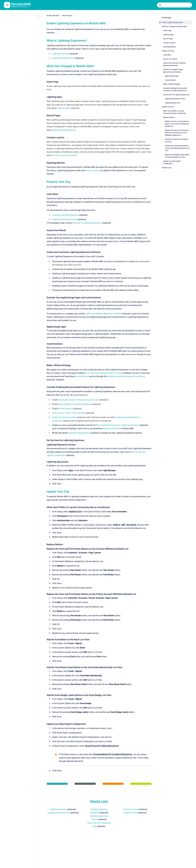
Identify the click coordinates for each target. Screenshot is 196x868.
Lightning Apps (64, 108)
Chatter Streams (66, 409)
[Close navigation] (38, 16)
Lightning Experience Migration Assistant (103, 314)
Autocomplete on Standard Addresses (75, 404)
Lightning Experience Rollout (65, 219)
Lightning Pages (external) (64, 130)
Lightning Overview (61, 54)
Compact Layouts (131, 809)
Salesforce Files (131, 813)
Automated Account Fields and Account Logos (79, 400)
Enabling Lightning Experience (65, 215)
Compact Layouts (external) (64, 155)
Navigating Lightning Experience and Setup (126, 376)
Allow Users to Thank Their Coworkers (69, 413)
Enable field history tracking (64, 417)
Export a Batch (92, 170)
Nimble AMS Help (53, 16)
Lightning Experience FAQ (63, 58)
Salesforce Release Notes (79, 433)
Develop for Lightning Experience (87, 223)
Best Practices (67, 16)
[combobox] (174, 5)
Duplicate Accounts (112, 429)
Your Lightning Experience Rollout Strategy (104, 373)
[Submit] (160, 5)
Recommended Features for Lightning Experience (117, 425)
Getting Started (82, 376)
